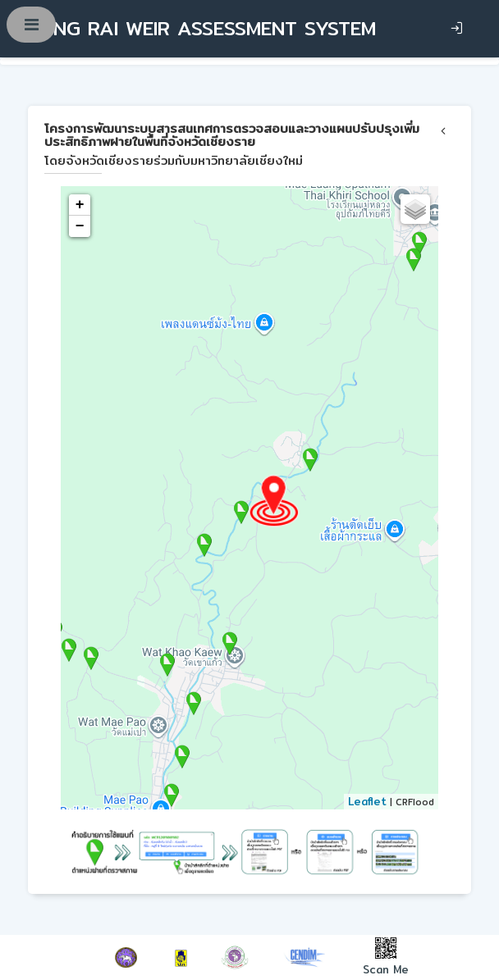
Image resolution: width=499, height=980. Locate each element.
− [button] (80, 226)
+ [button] (80, 205)
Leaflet (367, 801)
